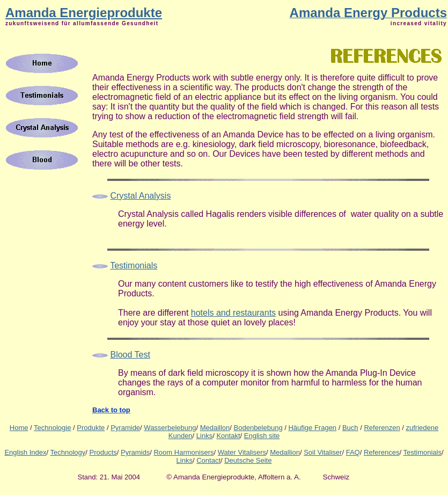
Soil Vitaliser (323, 452)
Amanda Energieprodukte (84, 13)
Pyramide (125, 428)
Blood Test (130, 355)
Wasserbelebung (170, 428)
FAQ (353, 452)
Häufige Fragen (312, 428)
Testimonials (422, 452)
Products (103, 452)
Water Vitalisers (242, 452)
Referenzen (382, 428)
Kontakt (228, 436)
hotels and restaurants (233, 313)
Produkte (91, 428)
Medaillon (215, 428)
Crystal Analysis (140, 196)
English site (262, 436)
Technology (68, 452)
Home (19, 428)
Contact (208, 460)
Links (204, 436)
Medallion (285, 452)
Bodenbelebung (258, 428)
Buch (350, 428)
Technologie (52, 428)
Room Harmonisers (183, 452)
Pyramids (135, 452)
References (381, 452)
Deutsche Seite (248, 460)
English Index (25, 452)
